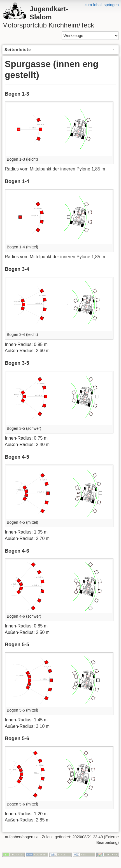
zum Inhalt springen (102, 5)
